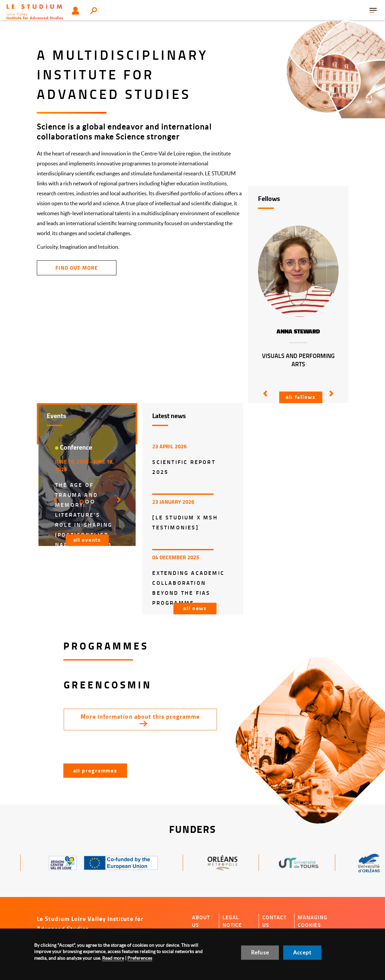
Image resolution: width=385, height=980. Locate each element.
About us (201, 921)
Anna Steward (298, 331)
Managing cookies (313, 921)
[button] (264, 398)
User (75, 11)
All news (195, 608)
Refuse (260, 952)
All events (87, 539)
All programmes (95, 770)
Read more (113, 958)
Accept (302, 952)
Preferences (140, 958)
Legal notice (232, 921)
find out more (76, 267)
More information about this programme (140, 716)
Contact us (274, 921)
